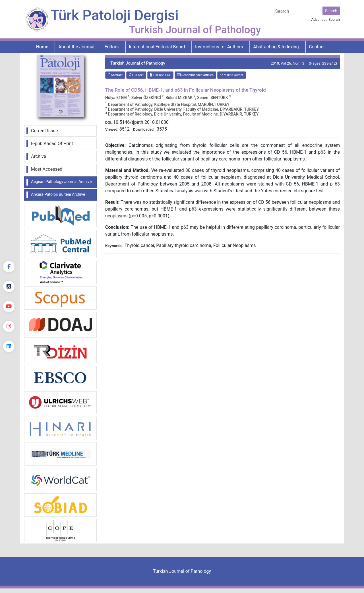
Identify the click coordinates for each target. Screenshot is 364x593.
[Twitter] (9, 287)
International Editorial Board (157, 47)
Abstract (115, 75)
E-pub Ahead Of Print (52, 144)
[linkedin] (9, 346)
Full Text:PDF (160, 75)
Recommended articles (195, 75)
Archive (39, 156)
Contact (317, 47)
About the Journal (76, 47)
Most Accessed (47, 169)
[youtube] (9, 306)
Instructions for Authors (219, 47)
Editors (112, 47)
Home (42, 47)
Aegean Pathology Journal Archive (61, 182)
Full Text (136, 75)
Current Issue (45, 131)
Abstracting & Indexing (276, 47)
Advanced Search (326, 19)
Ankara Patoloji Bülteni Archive (58, 194)
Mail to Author (232, 75)
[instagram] (9, 326)
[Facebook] (9, 267)
